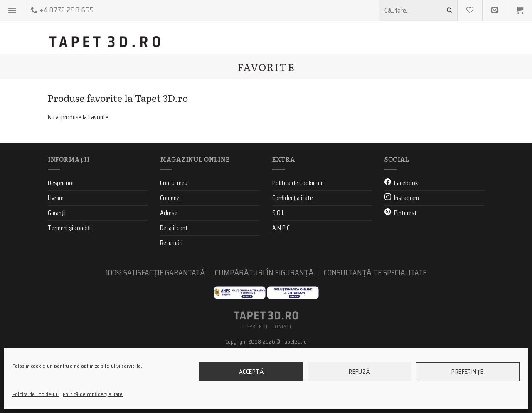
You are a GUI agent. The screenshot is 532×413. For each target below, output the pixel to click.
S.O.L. (279, 273)
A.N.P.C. (282, 288)
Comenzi (170, 258)
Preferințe (468, 372)
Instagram (406, 258)
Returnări (171, 303)
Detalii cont (174, 288)
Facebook (406, 243)
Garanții (57, 273)
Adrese (169, 273)
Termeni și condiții (70, 288)
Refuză (360, 372)
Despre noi (61, 243)
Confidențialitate (293, 258)
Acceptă (251, 372)
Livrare (56, 258)
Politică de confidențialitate (93, 394)
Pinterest (405, 273)
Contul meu (174, 243)
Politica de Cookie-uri (36, 394)
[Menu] (12, 10)
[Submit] (450, 10)
